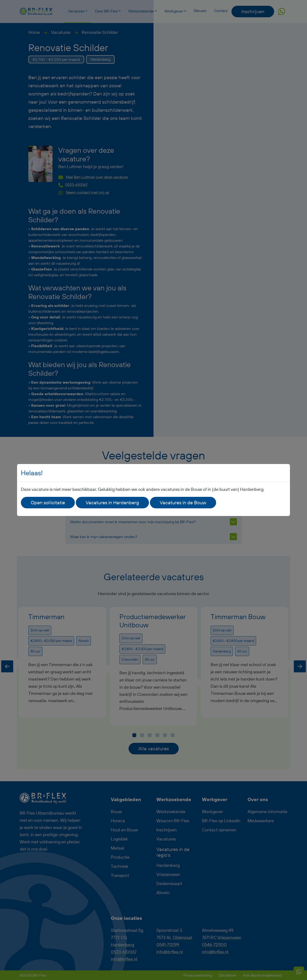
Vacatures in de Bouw (183, 502)
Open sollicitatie (48, 502)
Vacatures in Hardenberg (112, 502)
